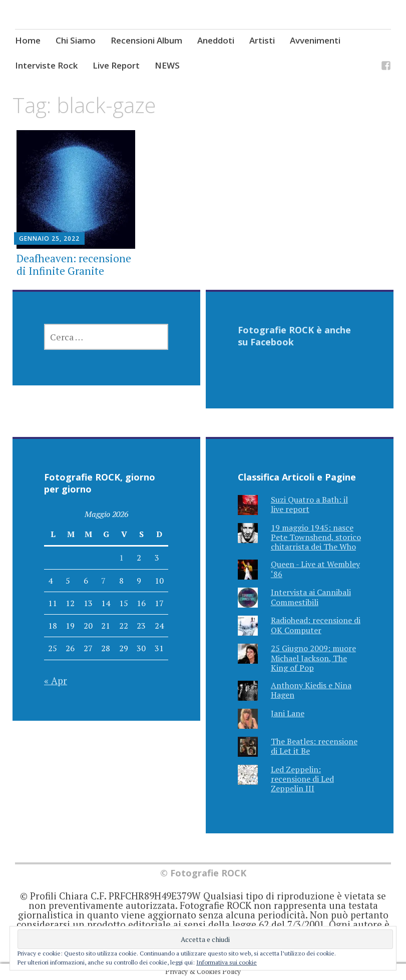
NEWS (167, 65)
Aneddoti (216, 40)
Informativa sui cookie (227, 962)
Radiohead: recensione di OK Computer (316, 625)
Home (28, 40)
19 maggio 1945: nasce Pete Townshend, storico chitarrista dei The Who (316, 537)
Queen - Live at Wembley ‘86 (315, 569)
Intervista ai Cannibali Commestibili (311, 597)
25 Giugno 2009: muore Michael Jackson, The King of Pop (313, 658)
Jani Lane (288, 713)
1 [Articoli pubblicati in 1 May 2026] (121, 558)
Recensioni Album (146, 40)
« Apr (56, 680)
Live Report (116, 65)
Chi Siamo (76, 40)
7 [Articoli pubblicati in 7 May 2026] (103, 581)
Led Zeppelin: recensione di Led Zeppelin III (302, 779)
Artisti (262, 40)
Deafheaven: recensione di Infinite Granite (74, 265)
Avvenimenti (315, 40)
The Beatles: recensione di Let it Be (314, 746)
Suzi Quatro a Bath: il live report (309, 504)
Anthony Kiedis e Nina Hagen (311, 690)
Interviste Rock (46, 65)
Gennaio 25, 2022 (49, 238)
